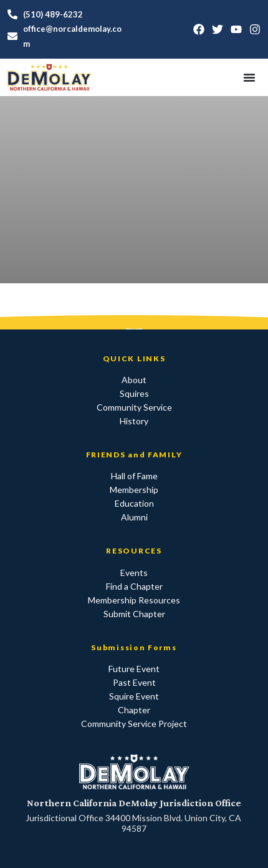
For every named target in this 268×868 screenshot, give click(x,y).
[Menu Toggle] (249, 77)
